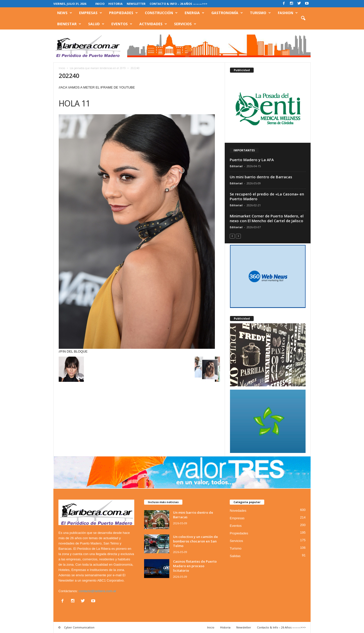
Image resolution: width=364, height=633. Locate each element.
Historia (115, 4)
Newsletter (136, 4)
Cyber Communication (79, 627)
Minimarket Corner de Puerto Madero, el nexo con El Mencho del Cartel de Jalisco (267, 218)
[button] (303, 18)
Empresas (91, 13)
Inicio (100, 4)
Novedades (238, 511)
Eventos (122, 24)
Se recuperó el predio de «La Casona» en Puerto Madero (267, 196)
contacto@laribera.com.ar (97, 591)
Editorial (236, 166)
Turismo (260, 13)
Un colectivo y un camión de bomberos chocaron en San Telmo (195, 541)
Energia (194, 13)
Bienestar (69, 24)
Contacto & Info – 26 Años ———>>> (178, 4)
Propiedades (123, 13)
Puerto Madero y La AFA (252, 160)
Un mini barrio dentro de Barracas (261, 177)
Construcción (161, 13)
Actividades (153, 24)
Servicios (185, 24)
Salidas (235, 556)
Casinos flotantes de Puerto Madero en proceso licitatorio (195, 566)
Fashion (288, 13)
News (65, 13)
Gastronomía (227, 13)
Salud (96, 24)
